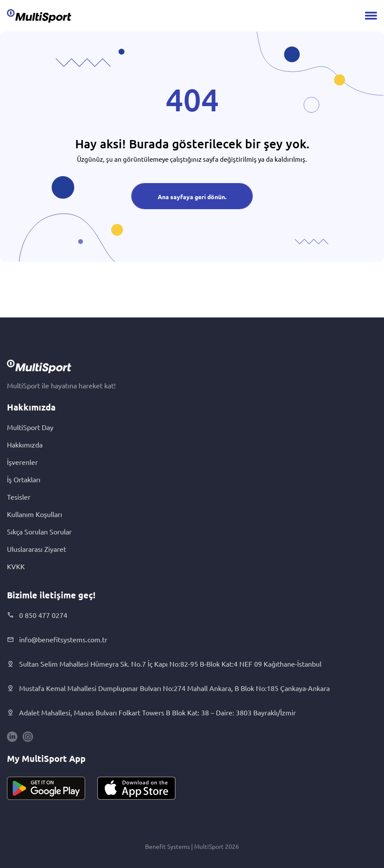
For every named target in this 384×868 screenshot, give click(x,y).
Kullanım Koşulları (35, 514)
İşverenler (22, 462)
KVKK (16, 566)
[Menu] (371, 16)
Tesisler (19, 497)
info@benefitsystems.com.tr (57, 639)
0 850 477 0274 (37, 615)
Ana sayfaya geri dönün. (192, 197)
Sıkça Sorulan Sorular (39, 531)
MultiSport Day (30, 427)
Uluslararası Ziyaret (36, 549)
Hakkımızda (25, 444)
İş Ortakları (24, 479)
